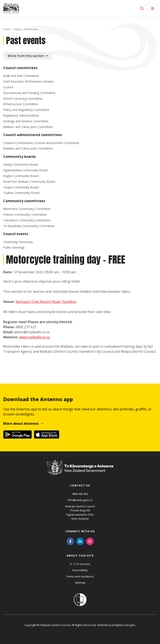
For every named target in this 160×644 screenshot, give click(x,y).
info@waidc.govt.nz (80, 500)
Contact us (80, 485)
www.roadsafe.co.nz (34, 337)
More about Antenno (21, 423)
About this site (80, 556)
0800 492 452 (80, 494)
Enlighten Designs (124, 625)
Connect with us (80, 531)
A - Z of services (80, 564)
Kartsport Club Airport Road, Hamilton (46, 302)
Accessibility (80, 570)
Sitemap (80, 583)
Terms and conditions (80, 576)
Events (17, 29)
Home (7, 29)
